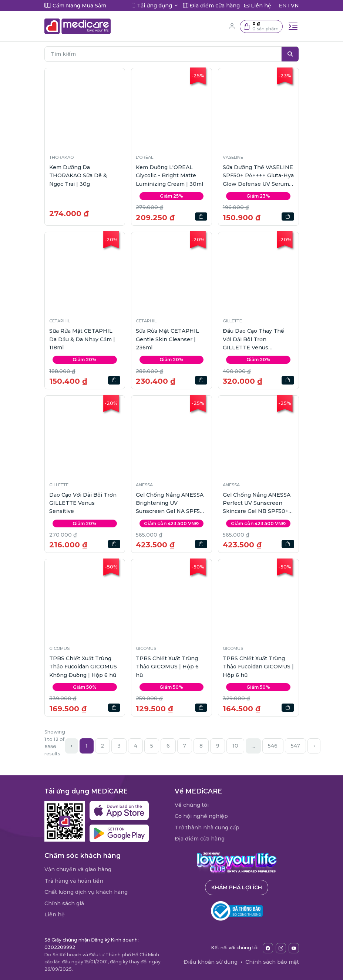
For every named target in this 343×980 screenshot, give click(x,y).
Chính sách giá (64, 903)
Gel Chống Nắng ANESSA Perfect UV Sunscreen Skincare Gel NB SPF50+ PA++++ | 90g (257, 504)
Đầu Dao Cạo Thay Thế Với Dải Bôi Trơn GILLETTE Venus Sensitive (253, 340)
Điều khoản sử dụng (211, 962)
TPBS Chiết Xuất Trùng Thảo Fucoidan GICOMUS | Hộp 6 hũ (258, 667)
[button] (261, 26)
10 (235, 746)
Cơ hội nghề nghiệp (201, 816)
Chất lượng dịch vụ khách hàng (86, 892)
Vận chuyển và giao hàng (78, 869)
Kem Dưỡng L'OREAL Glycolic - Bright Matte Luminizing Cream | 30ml (169, 176)
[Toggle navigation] (293, 26)
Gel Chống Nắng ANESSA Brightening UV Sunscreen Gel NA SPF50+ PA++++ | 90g (171, 504)
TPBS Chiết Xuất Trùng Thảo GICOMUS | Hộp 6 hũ (167, 667)
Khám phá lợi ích (237, 887)
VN (295, 6)
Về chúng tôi (192, 805)
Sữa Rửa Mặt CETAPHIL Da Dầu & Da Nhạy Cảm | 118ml (82, 339)
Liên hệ (55, 914)
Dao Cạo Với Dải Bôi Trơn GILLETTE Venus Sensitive (83, 503)
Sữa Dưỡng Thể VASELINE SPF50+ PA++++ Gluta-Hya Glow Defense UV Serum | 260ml (258, 176)
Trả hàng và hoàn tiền (74, 881)
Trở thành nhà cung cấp (207, 828)
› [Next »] (314, 746)
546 (273, 746)
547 (295, 746)
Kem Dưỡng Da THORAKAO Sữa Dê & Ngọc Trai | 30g (78, 176)
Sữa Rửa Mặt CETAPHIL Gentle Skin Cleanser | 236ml (167, 339)
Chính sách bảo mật (272, 962)
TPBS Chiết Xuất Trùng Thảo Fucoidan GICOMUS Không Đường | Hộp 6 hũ (83, 667)
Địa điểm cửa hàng (200, 839)
